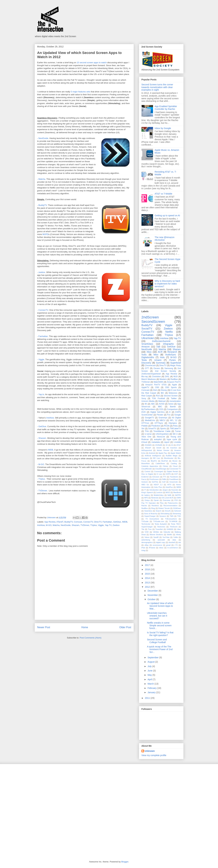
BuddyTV (43, 205)
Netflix (169, 332)
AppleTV (145, 387)
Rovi (158, 396)
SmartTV (152, 429)
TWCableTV (175, 429)
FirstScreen (154, 479)
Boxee (175, 461)
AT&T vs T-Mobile (163, 194)
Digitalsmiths (148, 357)
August (151, 662)
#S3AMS (148, 445)
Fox (169, 415)
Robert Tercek (164, 508)
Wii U (175, 434)
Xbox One (146, 437)
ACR (160, 352)
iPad (143, 548)
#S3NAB (159, 445)
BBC (160, 407)
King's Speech (147, 492)
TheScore (174, 527)
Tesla (144, 360)
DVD (144, 412)
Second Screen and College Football (157, 641)
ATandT (60, 522)
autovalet (161, 540)
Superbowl (175, 363)
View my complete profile (154, 755)
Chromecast (150, 365)
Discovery (146, 363)
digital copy (161, 542)
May (150, 675)
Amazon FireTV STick (156, 385)
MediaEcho (150, 420)
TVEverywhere (171, 519)
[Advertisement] (59, 789)
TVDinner (43, 491)
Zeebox (116, 525)
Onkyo (147, 500)
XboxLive (161, 437)
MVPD (46, 234)
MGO (168, 492)
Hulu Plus (158, 487)
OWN (179, 498)
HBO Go (145, 485)
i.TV (176, 545)
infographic (169, 344)
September (153, 657)
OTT (147, 368)
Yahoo (147, 537)
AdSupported (147, 450)
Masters (163, 379)
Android (152, 453)
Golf (164, 482)
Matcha (42, 179)
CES (161, 409)
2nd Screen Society (165, 371)
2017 (148, 565)
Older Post (125, 627)
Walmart (162, 401)
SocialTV (147, 329)
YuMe (176, 537)
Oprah (156, 500)
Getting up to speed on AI (167, 215)
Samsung (169, 368)
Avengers (145, 458)
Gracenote (174, 482)
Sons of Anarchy (151, 514)
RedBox (145, 508)
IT (145, 490)
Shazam (42, 438)
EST (176, 474)
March (151, 684)
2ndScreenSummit (161, 341)
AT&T (179, 445)
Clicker (165, 466)
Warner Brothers (156, 535)
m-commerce (173, 548)
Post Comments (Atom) (91, 638)
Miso (156, 355)
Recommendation (171, 506)
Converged (159, 471)
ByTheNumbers (149, 409)
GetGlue (42, 426)
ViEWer (156, 532)
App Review (50, 522)
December (153, 591)
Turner (178, 431)
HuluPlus (169, 487)
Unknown (150, 751)
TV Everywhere (152, 519)
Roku (175, 426)
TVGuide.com (159, 521)
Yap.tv (41, 394)
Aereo (171, 404)
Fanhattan (43, 336)
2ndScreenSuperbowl (151, 374)
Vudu (144, 355)
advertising (146, 540)
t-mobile (177, 442)
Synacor (163, 516)
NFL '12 (174, 420)
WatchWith (158, 382)
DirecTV (98, 522)
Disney (164, 390)
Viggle (41, 359)
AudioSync (171, 355)
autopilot (158, 439)
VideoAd (167, 532)
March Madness (149, 379)
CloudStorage (161, 469)
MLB (175, 377)
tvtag (143, 550)
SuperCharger (150, 516)
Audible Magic (172, 456)
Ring (153, 508)
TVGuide (145, 521)
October (152, 599)
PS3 (176, 500)
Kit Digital (176, 418)
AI (172, 445)
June (150, 671)
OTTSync (159, 423)
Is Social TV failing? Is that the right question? (160, 634)
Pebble (145, 426)
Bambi (173, 407)
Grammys (163, 418)
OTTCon (145, 423)
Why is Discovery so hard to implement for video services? (167, 284)
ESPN (168, 474)
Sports (163, 429)
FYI (165, 477)
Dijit (158, 347)
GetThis (155, 482)
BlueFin (154, 461)
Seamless (148, 511)
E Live (159, 474)
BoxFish (165, 461)
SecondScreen (153, 322)
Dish (155, 390)
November (153, 595)
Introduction (154, 490)
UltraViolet (148, 338)
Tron (150, 529)
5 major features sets (80, 92)
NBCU (162, 420)
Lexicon (159, 492)
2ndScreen (150, 317)
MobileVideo (159, 495)
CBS (157, 387)
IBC (162, 393)
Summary (161, 363)
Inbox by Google (163, 128)
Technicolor (146, 524)
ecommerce (157, 545)
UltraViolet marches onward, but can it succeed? (157, 616)
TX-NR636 (173, 521)
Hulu (162, 357)
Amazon (146, 347)
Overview (167, 500)
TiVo (147, 431)
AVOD (162, 404)
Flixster (160, 415)
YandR (156, 537)
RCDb (167, 426)
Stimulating (165, 514)
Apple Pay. (163, 453)
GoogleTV (149, 418)
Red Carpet (147, 396)
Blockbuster (169, 458)
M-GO (41, 464)
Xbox (149, 352)
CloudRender (147, 469)
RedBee (174, 379)
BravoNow (146, 463)
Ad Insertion (172, 448)
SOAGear (177, 508)
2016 (148, 569)
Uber (179, 529)
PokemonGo (173, 503)
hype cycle (172, 439)
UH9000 (170, 529)
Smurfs (168, 511)
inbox (161, 548)
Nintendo (155, 498)
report (167, 442)
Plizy (162, 503)
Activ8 (159, 448)
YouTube (166, 537)
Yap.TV (108, 525)
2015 (148, 574)
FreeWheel (174, 479)
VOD (147, 532)
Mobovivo (173, 393)
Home (85, 627)
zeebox (42, 272)
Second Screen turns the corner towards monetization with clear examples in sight (157, 87)
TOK (179, 516)
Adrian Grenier (163, 450)
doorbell (172, 542)
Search (159, 511)
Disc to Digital (147, 474)
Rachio (144, 506)
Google (178, 415)
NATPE (178, 495)
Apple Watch (176, 453)
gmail (168, 545)
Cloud (175, 466)
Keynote (175, 490)
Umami (158, 360)
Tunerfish (159, 529)
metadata (156, 442)
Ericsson (156, 477)
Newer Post (44, 627)
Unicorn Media (148, 401)
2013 (148, 583)
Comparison (172, 409)
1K (167, 445)
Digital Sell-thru (157, 412)
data (174, 540)
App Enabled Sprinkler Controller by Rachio (166, 108)
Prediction (156, 426)
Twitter (174, 398)
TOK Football (158, 398)
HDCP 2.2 (158, 485)
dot (180, 542)
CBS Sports (171, 387)
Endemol (145, 477)
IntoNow (50, 418)
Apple (174, 385)
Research (172, 352)
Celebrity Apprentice (150, 466)
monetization (175, 401)
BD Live (157, 458)
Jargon (165, 490)
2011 (148, 698)
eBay (147, 545)
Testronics (161, 527)
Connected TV (175, 469)
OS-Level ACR (167, 498)
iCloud (144, 442)
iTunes (172, 360)
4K (146, 404)
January (152, 692)
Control (147, 471)
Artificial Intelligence (153, 456)
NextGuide (43, 138)
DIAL (167, 377)
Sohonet (178, 511)
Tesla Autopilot (161, 524)
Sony (144, 398)
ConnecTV (43, 310)
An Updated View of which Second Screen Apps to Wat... (160, 606)
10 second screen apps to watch (92, 63)
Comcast (78, 522)
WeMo (170, 535)
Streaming (177, 514)
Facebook (174, 477)
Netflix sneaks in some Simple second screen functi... (159, 625)
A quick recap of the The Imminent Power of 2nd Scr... (160, 649)
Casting (174, 463)
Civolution (156, 377)
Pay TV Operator (149, 503)
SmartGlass (147, 344)
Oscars (157, 368)
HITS (169, 485)
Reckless (155, 506)
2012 (148, 587)
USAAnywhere (162, 434)
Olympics (173, 423)
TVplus (42, 479)
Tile (143, 529)
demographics (147, 542)
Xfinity (178, 535)
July (150, 666)
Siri (143, 429)
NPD (146, 498)
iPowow (152, 548)
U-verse (148, 434)
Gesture (145, 482)
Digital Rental (172, 471)
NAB (169, 495)
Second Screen (171, 396)
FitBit (164, 479)
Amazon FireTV (174, 382)
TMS (172, 516)
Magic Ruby (176, 365)
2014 (148, 578)
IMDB (51, 450)
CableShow (160, 463)
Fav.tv (144, 479)
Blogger (125, 862)
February (152, 688)
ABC (153, 404)
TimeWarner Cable (162, 431)
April (150, 679)
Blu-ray (145, 377)
